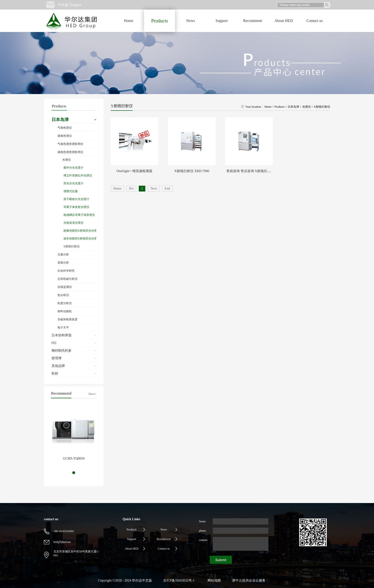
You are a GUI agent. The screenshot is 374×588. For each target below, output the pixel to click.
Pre (131, 188)
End (167, 188)
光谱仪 (306, 107)
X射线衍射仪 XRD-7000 (192, 171)
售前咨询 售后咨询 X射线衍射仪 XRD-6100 (258, 171)
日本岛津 (293, 107)
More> (92, 394)
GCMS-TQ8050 (74, 458)
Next (154, 188)
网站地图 (213, 580)
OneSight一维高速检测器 (135, 171)
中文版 (63, 5)
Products (280, 107)
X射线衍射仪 (322, 107)
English (76, 5)
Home (128, 21)
